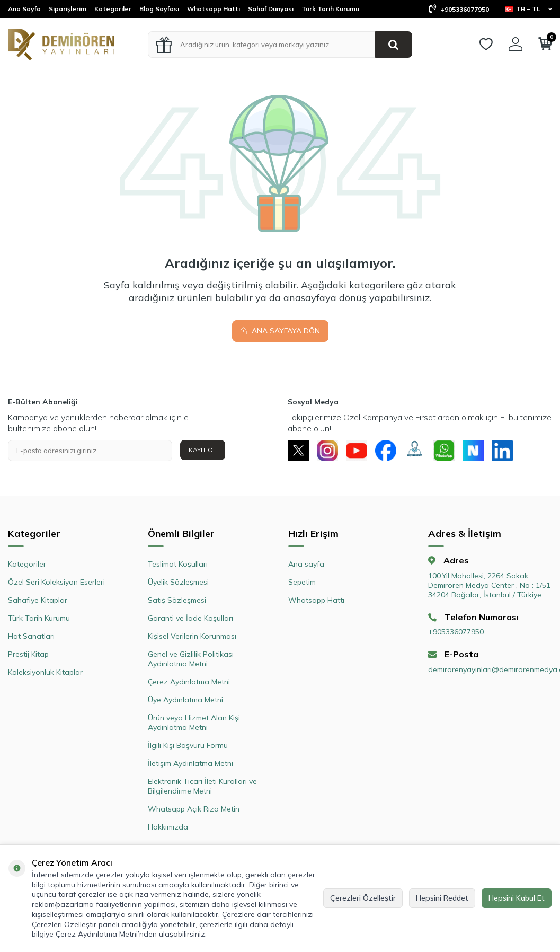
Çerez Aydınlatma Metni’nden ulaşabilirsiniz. (131, 934)
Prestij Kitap (28, 654)
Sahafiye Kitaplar (38, 600)
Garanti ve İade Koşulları (190, 618)
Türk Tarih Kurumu (330, 9)
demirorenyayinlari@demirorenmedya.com (490, 669)
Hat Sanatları (31, 636)
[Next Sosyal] (473, 451)
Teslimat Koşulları (178, 564)
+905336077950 (459, 9)
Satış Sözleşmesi (177, 600)
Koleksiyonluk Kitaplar (45, 672)
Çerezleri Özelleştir (363, 898)
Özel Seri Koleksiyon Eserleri (56, 582)
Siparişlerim (68, 9)
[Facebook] (386, 451)
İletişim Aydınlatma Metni (190, 763)
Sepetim (302, 582)
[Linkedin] (502, 451)
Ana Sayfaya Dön (280, 331)
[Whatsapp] (444, 451)
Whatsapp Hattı (214, 9)
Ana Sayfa (24, 9)
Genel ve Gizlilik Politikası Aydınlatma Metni (191, 659)
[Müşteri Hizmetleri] (415, 451)
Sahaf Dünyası (271, 9)
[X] (298, 451)
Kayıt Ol (203, 450)
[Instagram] (327, 451)
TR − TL (528, 9)
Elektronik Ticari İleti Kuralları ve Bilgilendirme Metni (202, 786)
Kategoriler (113, 9)
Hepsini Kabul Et (517, 898)
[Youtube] (357, 451)
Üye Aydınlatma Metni (185, 700)
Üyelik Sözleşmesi (178, 582)
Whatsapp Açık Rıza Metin (194, 809)
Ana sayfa (306, 564)
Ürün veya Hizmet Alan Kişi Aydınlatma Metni (194, 722)
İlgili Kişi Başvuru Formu (188, 745)
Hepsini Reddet (442, 898)
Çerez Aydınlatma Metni (189, 682)
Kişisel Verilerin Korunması (192, 636)
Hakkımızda (168, 827)
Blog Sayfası (159, 9)
